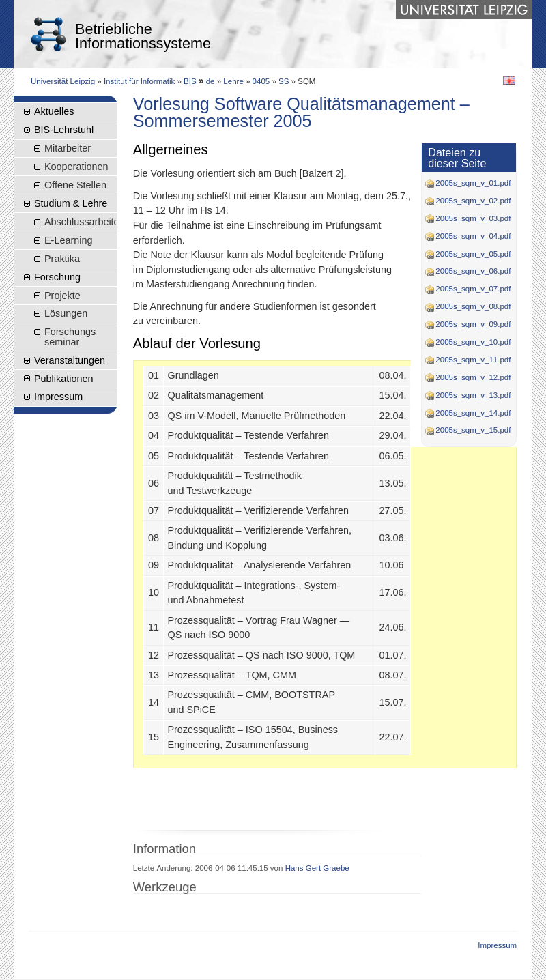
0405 (261, 81)
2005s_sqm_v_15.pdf (468, 430)
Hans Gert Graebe (317, 868)
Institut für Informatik (139, 81)
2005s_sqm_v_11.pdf (468, 360)
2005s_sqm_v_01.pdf (468, 183)
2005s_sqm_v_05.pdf (468, 254)
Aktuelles (54, 111)
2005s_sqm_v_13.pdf (468, 395)
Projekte (62, 296)
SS (284, 81)
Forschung (57, 277)
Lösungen (66, 313)
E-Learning (68, 240)
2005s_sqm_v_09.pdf (468, 324)
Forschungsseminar (70, 336)
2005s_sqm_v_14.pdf (468, 413)
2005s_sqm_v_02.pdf (468, 201)
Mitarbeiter (68, 148)
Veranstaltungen (70, 360)
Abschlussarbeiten (81, 222)
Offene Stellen (75, 185)
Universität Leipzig (63, 81)
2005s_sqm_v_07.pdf (468, 289)
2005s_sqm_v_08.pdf (468, 306)
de (211, 81)
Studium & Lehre (71, 203)
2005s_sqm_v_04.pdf (468, 236)
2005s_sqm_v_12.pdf (468, 377)
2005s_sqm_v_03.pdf (468, 218)
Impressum (58, 397)
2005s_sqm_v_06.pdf (468, 271)
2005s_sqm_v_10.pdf (468, 342)
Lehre (233, 81)
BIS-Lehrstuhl (64, 130)
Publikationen (63, 379)
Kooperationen (76, 167)
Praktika (62, 259)
